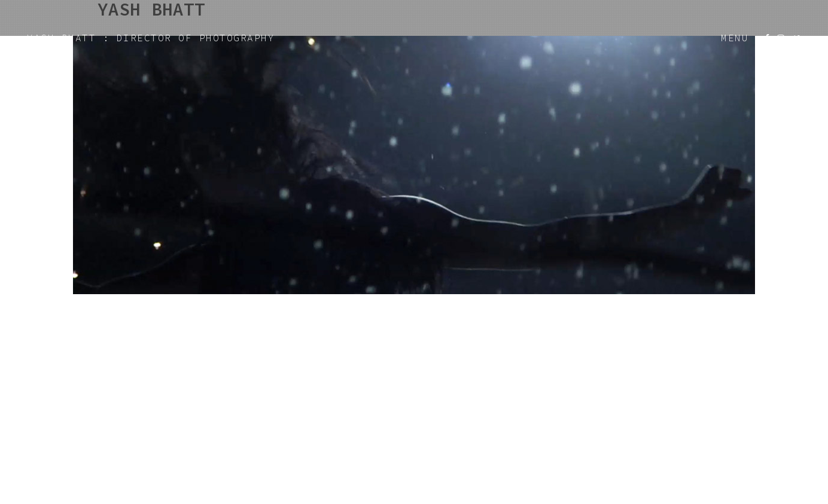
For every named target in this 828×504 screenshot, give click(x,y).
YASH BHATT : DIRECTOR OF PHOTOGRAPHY (151, 38)
